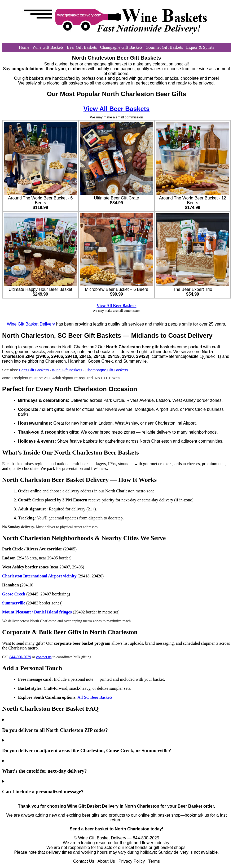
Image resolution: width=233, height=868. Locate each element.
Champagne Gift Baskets (107, 370)
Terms (154, 861)
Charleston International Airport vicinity (39, 576)
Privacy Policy (132, 861)
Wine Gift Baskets (67, 370)
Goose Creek (14, 594)
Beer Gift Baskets (34, 370)
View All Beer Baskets (117, 109)
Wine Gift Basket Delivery (31, 324)
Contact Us (84, 861)
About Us (106, 861)
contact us (44, 657)
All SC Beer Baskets (95, 697)
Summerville (14, 603)
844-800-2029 (20, 657)
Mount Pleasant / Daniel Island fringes (37, 612)
